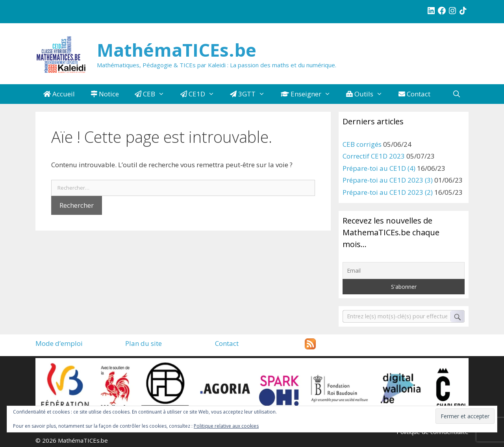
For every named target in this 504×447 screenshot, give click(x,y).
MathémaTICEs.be (177, 50)
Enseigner (310, 94)
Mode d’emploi (59, 343)
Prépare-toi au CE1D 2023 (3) (388, 180)
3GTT (251, 94)
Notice (105, 94)
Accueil (59, 94)
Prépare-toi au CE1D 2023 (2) (388, 192)
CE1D (201, 94)
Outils (368, 94)
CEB (154, 94)
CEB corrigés (362, 144)
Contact (414, 94)
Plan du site (144, 343)
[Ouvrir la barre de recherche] (456, 94)
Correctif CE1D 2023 (374, 156)
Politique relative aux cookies (226, 426)
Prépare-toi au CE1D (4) (379, 168)
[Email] (404, 271)
